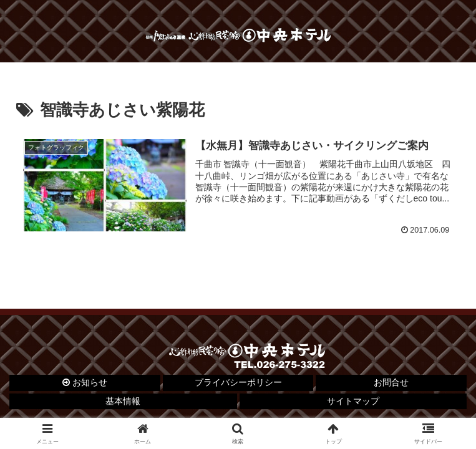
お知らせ (85, 382)
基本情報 (123, 401)
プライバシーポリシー (238, 382)
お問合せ (391, 382)
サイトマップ (353, 401)
